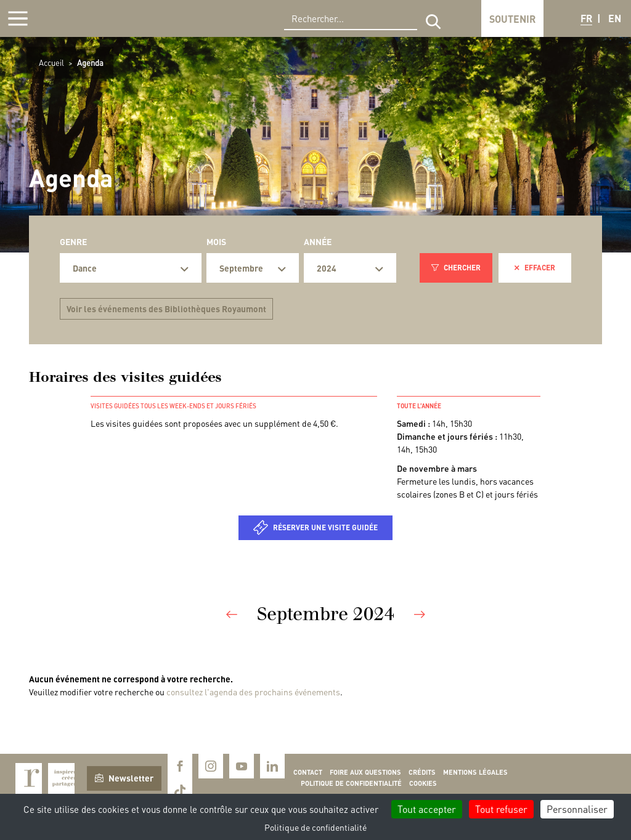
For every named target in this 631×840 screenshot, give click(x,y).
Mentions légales (475, 772)
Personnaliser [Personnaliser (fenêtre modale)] (577, 809)
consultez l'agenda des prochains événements (253, 692)
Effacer (535, 268)
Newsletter (124, 778)
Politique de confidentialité (351, 783)
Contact (308, 772)
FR (586, 18)
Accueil (51, 63)
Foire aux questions (365, 772)
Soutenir (512, 19)
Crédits (422, 772)
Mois (216, 241)
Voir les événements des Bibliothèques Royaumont (166, 309)
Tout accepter (427, 809)
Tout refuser (501, 809)
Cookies (423, 783)
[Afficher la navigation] (18, 18)
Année (318, 241)
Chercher (456, 268)
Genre (73, 241)
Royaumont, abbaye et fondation (96, 18)
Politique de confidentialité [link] (315, 827)
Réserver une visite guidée (325, 527)
